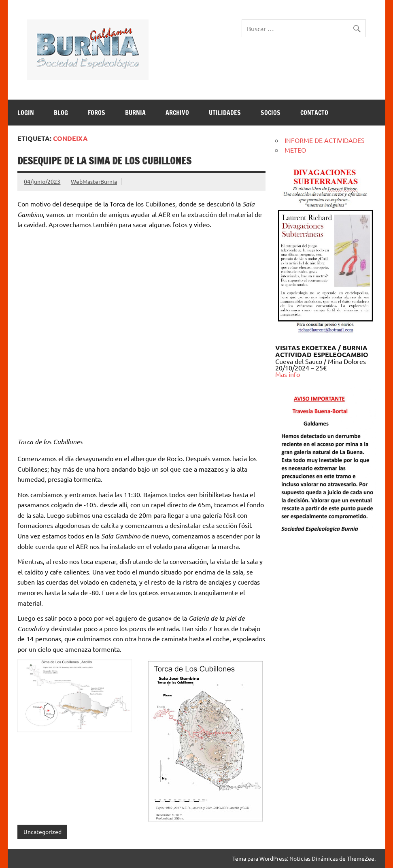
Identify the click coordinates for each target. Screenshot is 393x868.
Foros (97, 113)
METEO (295, 150)
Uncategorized (42, 832)
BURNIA (135, 113)
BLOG (61, 113)
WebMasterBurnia (94, 181)
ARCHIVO (177, 113)
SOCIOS (271, 113)
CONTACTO (314, 113)
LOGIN (26, 113)
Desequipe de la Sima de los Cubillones (104, 161)
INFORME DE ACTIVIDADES (325, 140)
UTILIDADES (225, 113)
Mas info (288, 374)
